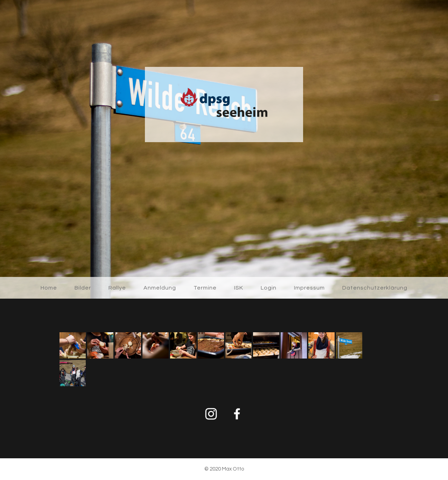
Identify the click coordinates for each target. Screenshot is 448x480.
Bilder (83, 288)
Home (49, 288)
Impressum (309, 288)
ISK (239, 288)
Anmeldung (160, 288)
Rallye (117, 288)
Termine (205, 288)
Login (269, 288)
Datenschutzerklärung (375, 288)
